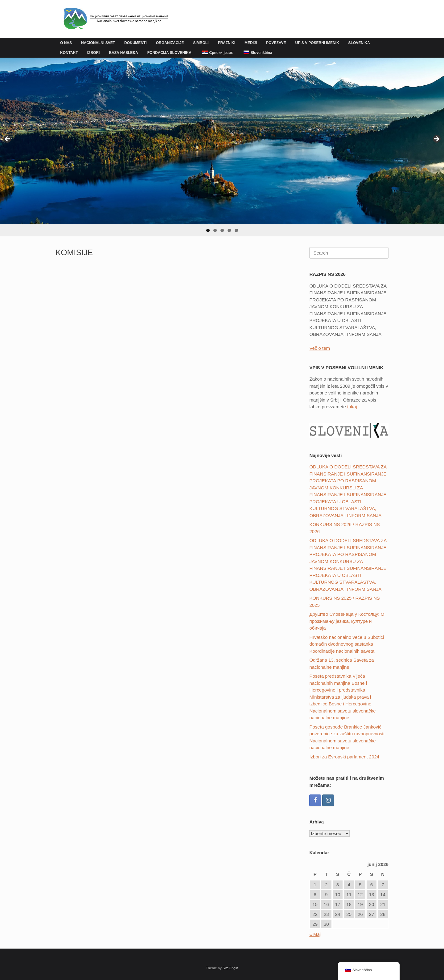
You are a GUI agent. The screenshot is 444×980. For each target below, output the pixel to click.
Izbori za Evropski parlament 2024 (344, 757)
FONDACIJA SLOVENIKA (169, 53)
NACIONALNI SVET (98, 43)
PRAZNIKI (226, 43)
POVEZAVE (276, 43)
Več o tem (320, 348)
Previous (8, 139)
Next (436, 139)
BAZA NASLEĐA (123, 53)
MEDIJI (251, 43)
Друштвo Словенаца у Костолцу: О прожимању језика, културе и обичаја (347, 621)
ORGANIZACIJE (170, 43)
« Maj (315, 934)
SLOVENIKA (359, 43)
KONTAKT (69, 53)
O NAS (66, 43)
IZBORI (94, 53)
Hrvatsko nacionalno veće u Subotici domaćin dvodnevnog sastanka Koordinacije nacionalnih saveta (347, 644)
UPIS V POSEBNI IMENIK (317, 43)
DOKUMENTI (136, 43)
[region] (222, 147)
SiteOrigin (230, 968)
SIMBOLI (201, 43)
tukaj (351, 407)
